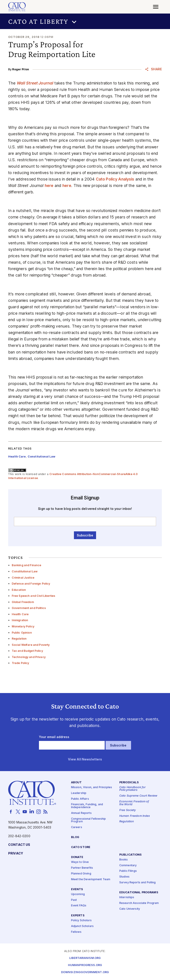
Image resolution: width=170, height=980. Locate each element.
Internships (127, 897)
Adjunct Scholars (82, 926)
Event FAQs (79, 906)
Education (19, 590)
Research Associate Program (139, 903)
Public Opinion (22, 633)
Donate (77, 857)
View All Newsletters (85, 759)
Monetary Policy (23, 626)
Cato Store (81, 847)
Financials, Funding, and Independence (87, 806)
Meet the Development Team (91, 879)
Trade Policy (20, 663)
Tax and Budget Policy (27, 651)
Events (77, 889)
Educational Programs (139, 893)
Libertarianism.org (85, 958)
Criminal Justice (23, 578)
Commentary (128, 865)
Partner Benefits (82, 868)
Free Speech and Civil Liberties (33, 596)
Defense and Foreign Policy (31, 584)
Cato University (130, 909)
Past (74, 900)
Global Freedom (23, 602)
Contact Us (19, 845)
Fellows (76, 932)
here (49, 186)
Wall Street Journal (35, 83)
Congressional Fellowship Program (88, 820)
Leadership (79, 793)
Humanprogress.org (85, 965)
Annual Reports (81, 813)
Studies (124, 877)
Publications (131, 855)
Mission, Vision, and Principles (92, 787)
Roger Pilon (21, 69)
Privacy (16, 853)
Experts (78, 916)
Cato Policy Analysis (115, 179)
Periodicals (129, 782)
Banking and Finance (27, 565)
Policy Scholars (81, 920)
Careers (77, 827)
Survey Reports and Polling (138, 883)
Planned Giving (81, 874)
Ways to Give (80, 862)
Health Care (20, 614)
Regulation (19, 639)
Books (124, 859)
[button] (85, 21)
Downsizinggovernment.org (85, 972)
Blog (75, 837)
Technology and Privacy (29, 657)
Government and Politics (29, 608)
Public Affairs (80, 799)
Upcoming (78, 894)
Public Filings (128, 871)
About (76, 782)
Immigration (20, 620)
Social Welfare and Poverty (31, 645)
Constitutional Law (25, 571)
